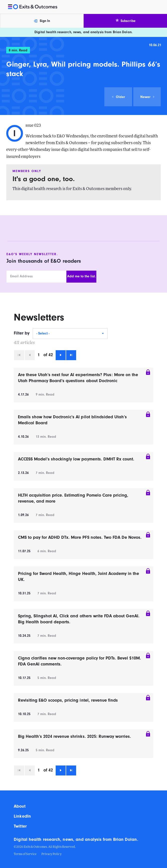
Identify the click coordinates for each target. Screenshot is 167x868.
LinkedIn (22, 816)
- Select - (43, 333)
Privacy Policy (51, 854)
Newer (148, 97)
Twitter (20, 826)
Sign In (42, 21)
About (19, 806)
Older (118, 97)
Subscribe (125, 21)
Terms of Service (25, 854)
